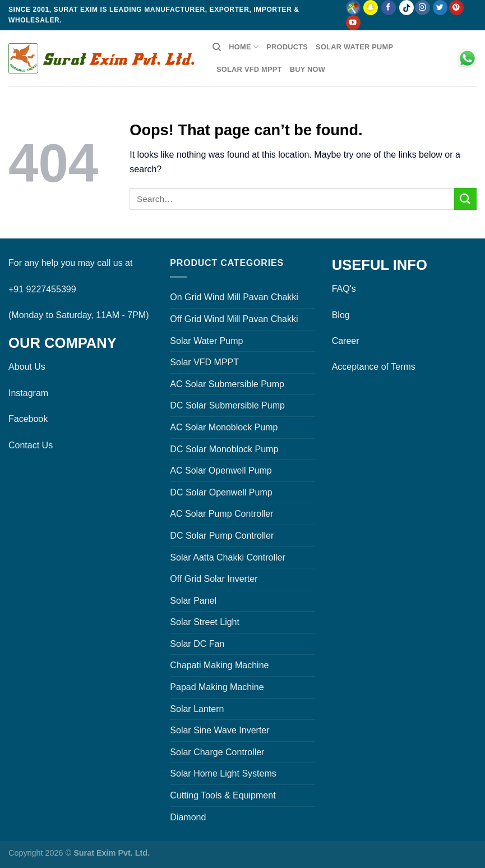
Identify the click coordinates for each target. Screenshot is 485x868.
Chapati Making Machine (219, 665)
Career (346, 341)
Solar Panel (193, 601)
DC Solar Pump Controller (222, 536)
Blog (341, 315)
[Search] (217, 47)
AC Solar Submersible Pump (227, 384)
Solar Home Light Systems (223, 773)
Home (244, 47)
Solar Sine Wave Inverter (220, 730)
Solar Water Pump (354, 47)
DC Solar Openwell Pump (221, 492)
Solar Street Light (205, 622)
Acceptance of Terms (374, 367)
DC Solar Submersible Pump (227, 405)
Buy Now (308, 69)
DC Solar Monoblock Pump (224, 449)
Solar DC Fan (197, 644)
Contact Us (31, 445)
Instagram (28, 393)
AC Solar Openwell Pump (221, 470)
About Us (27, 367)
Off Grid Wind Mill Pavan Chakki (234, 319)
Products (287, 47)
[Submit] (465, 199)
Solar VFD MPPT (249, 69)
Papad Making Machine (217, 687)
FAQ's (344, 289)
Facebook (28, 419)
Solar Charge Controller (217, 752)
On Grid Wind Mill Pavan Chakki (234, 297)
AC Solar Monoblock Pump (224, 427)
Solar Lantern (197, 709)
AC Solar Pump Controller (221, 514)
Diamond (188, 817)
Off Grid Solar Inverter (214, 579)
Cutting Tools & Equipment (223, 795)
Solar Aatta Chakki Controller (227, 557)
